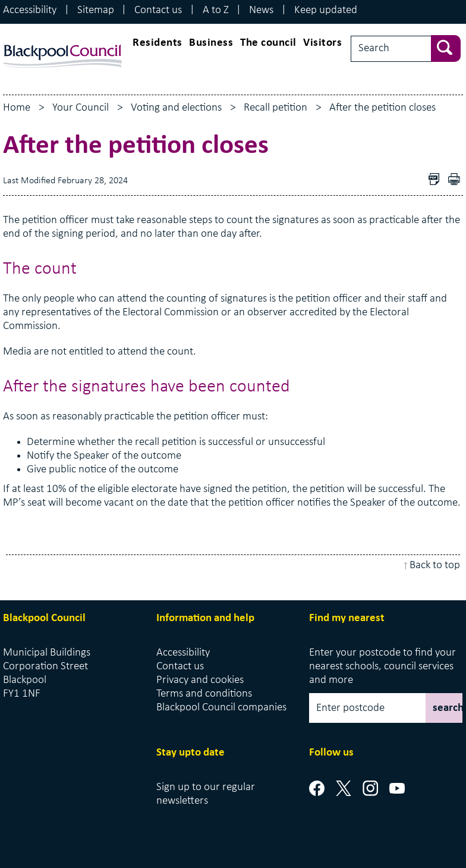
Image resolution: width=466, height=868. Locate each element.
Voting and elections (176, 108)
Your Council (81, 108)
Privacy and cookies (200, 680)
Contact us (158, 10)
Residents (158, 43)
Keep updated (326, 10)
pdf (457, 181)
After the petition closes (382, 108)
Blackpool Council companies (221, 708)
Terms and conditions (204, 694)
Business (211, 43)
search (448, 708)
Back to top (435, 565)
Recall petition (275, 108)
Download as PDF (437, 181)
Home (17, 108)
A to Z (216, 10)
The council (268, 43)
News (261, 10)
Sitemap (96, 10)
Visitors (322, 43)
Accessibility (30, 10)
